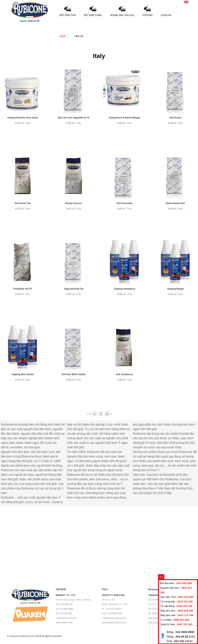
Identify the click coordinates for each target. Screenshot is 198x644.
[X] (161, 577)
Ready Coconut (73, 203)
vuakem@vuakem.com (66, 618)
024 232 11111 (183, 641)
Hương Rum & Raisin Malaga (125, 118)
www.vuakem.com (64, 623)
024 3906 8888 (185, 632)
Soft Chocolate (124, 203)
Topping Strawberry (125, 289)
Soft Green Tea (23, 203)
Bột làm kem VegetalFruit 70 (73, 118)
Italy (28, 123)
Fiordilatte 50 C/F (23, 289)
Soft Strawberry (124, 374)
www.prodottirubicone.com (114, 623)
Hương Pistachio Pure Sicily (23, 118)
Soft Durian (175, 118)
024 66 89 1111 (185, 637)
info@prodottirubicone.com (114, 618)
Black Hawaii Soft (175, 203)
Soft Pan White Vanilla (73, 374)
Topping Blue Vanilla (23, 374)
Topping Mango (175, 289)
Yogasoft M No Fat (73, 289)
